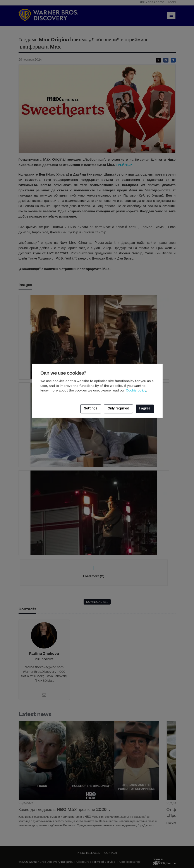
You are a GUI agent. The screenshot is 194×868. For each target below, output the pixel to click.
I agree (145, 409)
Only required (118, 409)
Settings (91, 409)
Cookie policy (136, 391)
